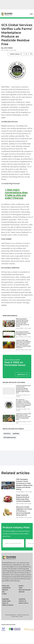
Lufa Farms (7, 434)
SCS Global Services (10, 437)
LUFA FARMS (8, 48)
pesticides (16, 434)
